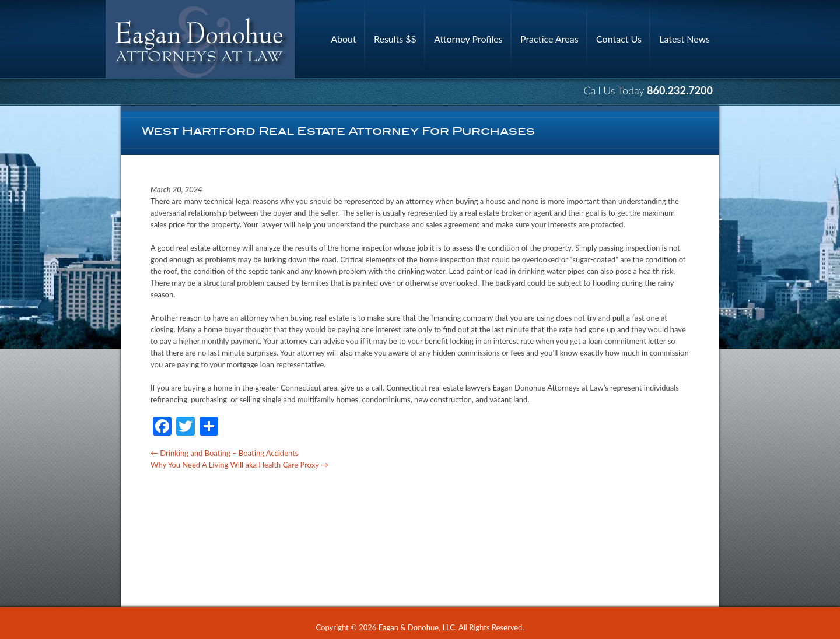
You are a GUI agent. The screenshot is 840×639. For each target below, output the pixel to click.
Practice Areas (549, 39)
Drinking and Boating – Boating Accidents (224, 453)
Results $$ (395, 39)
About (344, 39)
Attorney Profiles (468, 39)
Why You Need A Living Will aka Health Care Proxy (239, 465)
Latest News (685, 39)
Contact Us (619, 39)
